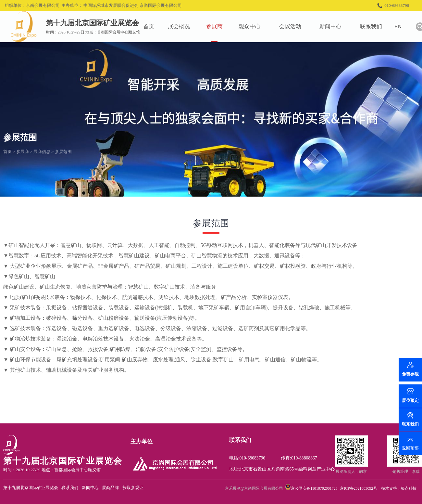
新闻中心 (335, 26)
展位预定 (410, 401)
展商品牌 (110, 488)
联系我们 (375, 26)
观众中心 (254, 26)
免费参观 (410, 377)
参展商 (219, 26)
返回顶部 (410, 448)
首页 (153, 26)
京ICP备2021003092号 (359, 488)
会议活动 (294, 26)
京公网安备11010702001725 (314, 488)
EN (402, 26)
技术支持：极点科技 (399, 488)
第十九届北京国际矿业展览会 (31, 488)
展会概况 (183, 26)
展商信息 (42, 152)
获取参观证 (133, 488)
